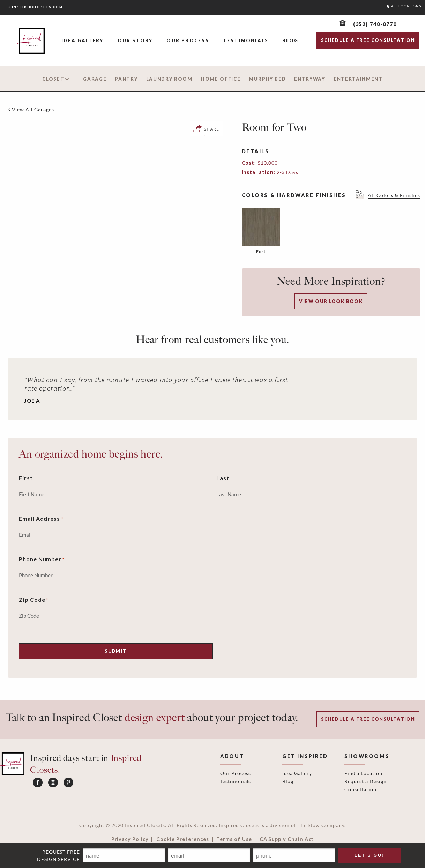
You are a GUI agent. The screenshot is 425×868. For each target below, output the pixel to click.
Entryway (310, 79)
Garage (95, 79)
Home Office (221, 79)
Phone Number (42, 560)
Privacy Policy (130, 839)
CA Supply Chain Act (287, 839)
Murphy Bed (267, 79)
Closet (53, 79)
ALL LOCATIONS (404, 6)
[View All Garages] (31, 109)
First (26, 478)
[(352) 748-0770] (368, 24)
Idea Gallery (83, 40)
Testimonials (246, 40)
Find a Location (363, 773)
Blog (290, 40)
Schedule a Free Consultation (368, 719)
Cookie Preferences (183, 839)
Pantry (126, 79)
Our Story (135, 40)
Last (223, 478)
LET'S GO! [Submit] (370, 855)
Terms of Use (234, 839)
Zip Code (34, 600)
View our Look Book (331, 301)
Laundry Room (169, 79)
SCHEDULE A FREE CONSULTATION (368, 40)
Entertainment (358, 79)
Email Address (41, 519)
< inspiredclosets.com (35, 7)
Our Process (188, 40)
